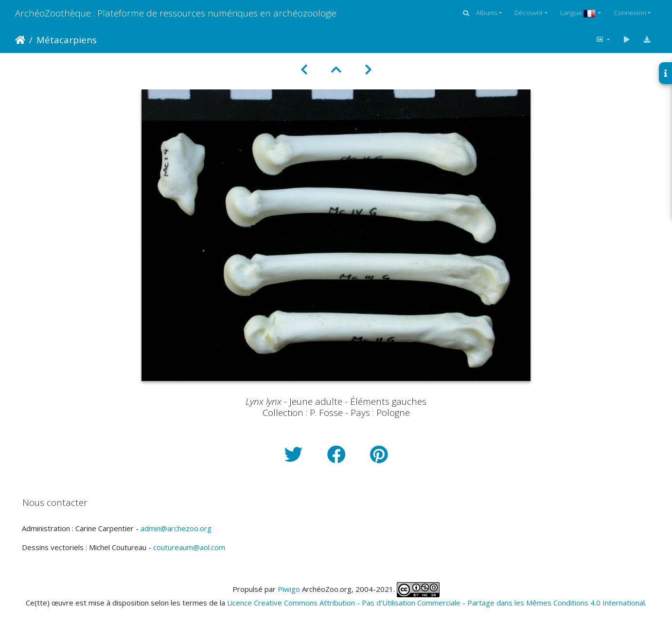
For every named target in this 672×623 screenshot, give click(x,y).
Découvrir (529, 13)
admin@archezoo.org (176, 528)
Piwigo (289, 589)
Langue (578, 13)
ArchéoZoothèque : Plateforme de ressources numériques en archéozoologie (176, 13)
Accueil (20, 40)
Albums (487, 13)
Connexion (630, 13)
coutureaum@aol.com (189, 547)
